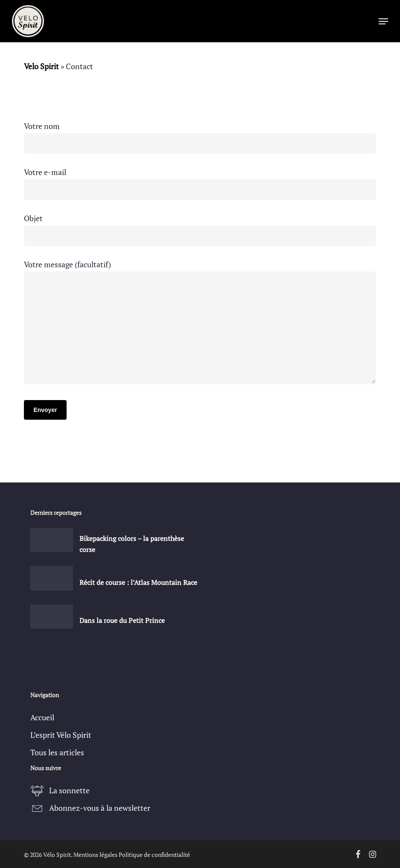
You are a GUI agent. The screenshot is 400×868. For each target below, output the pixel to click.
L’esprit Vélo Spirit (61, 735)
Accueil (42, 717)
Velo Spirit (41, 66)
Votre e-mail (200, 183)
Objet (200, 229)
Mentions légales (95, 855)
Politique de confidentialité (154, 855)
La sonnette (69, 790)
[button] (383, 21)
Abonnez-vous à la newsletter (100, 808)
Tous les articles (57, 752)
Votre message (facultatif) (200, 324)
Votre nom (200, 137)
